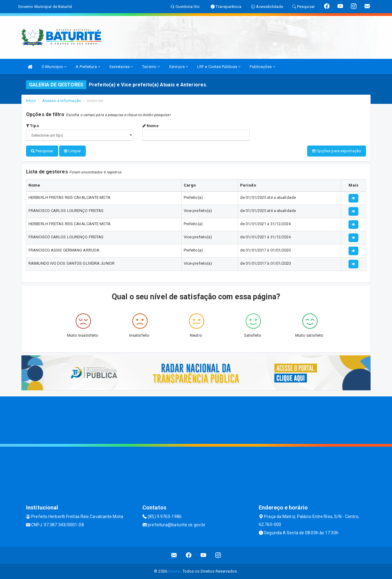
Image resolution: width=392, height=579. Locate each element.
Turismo (151, 67)
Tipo (32, 126)
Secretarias (121, 67)
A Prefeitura (88, 67)
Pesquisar (42, 151)
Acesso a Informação (62, 101)
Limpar (72, 151)
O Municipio (54, 67)
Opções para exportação (337, 151)
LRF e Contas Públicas (219, 67)
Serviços (179, 67)
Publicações (262, 67)
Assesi (174, 571)
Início (31, 101)
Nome (151, 126)
